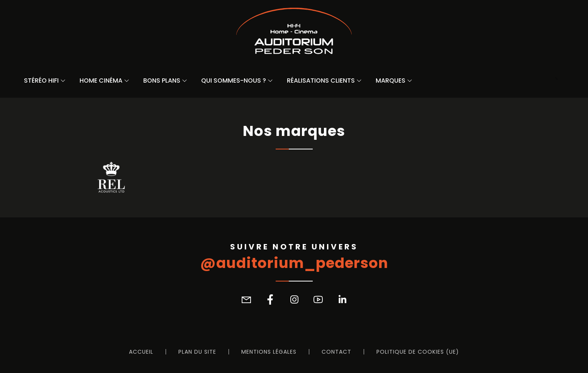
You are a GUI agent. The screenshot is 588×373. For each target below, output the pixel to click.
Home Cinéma (101, 81)
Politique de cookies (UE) (418, 352)
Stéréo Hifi (41, 81)
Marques (391, 81)
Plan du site (197, 352)
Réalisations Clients (321, 81)
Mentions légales (269, 352)
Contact (336, 352)
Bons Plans (162, 81)
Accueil (141, 352)
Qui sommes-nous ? (234, 81)
